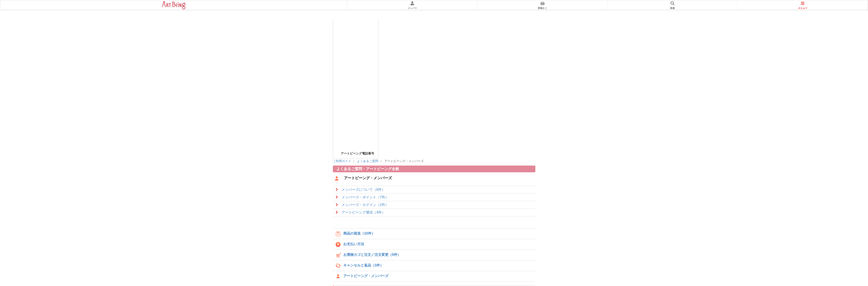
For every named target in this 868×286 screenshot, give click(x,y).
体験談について (356, 101)
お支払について (356, 66)
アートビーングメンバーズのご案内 (356, 40)
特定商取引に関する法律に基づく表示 (356, 136)
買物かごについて (356, 49)
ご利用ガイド (356, 23)
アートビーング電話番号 (357, 154)
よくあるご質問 (368, 161)
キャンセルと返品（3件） (359, 266)
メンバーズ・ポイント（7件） (365, 197)
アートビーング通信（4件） (363, 212)
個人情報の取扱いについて (356, 127)
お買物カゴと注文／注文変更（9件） (368, 255)
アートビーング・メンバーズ (362, 276)
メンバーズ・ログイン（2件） (365, 205)
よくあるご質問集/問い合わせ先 (356, 118)
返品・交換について (356, 92)
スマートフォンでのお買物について (356, 58)
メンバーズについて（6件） (363, 190)
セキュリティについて (356, 75)
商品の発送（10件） (355, 234)
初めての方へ (356, 32)
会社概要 (356, 145)
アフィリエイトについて (356, 110)
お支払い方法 (349, 244)
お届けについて (356, 84)
